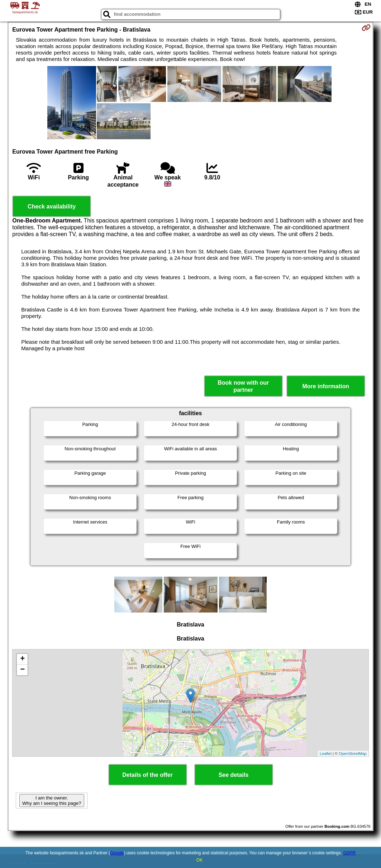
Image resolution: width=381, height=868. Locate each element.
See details (234, 775)
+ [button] (22, 659)
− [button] (22, 670)
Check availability (52, 207)
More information (326, 386)
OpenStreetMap (353, 754)
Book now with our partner (243, 386)
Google (117, 853)
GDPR (349, 853)
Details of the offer (147, 775)
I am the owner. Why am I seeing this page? (52, 801)
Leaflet (326, 754)
